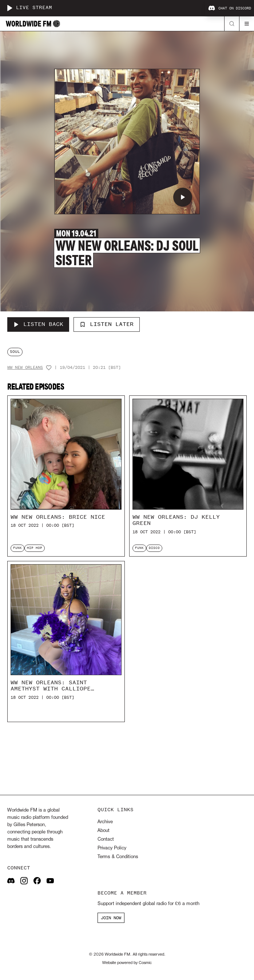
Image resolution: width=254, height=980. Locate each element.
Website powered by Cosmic (127, 963)
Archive (105, 822)
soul (15, 352)
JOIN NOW (111, 918)
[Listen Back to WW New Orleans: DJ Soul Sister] (38, 324)
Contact (106, 839)
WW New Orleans (25, 368)
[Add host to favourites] (49, 368)
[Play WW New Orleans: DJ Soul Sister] (183, 197)
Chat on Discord (230, 8)
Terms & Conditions (118, 857)
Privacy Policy (112, 848)
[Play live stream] (9, 8)
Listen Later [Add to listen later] (107, 324)
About (104, 831)
